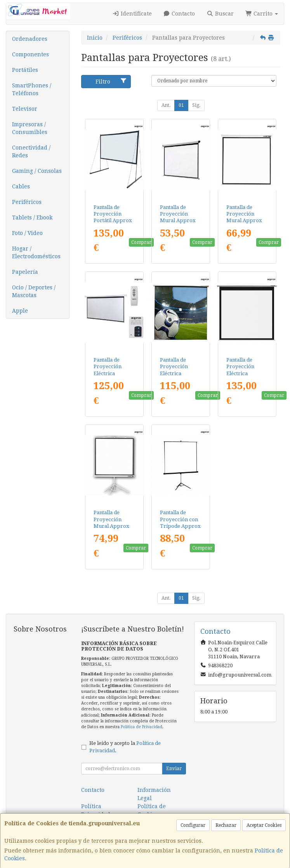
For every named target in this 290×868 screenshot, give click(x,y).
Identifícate (132, 14)
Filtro (111, 81)
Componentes (30, 54)
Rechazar (226, 825)
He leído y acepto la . (125, 747)
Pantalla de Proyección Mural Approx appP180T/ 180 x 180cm (113, 526)
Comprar (141, 242)
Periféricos (27, 202)
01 (181, 105)
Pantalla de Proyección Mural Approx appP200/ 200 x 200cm (244, 221)
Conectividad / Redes (31, 151)
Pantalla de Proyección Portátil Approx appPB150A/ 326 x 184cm (113, 221)
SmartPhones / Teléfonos (32, 89)
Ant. (166, 105)
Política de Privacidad (142, 727)
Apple (20, 311)
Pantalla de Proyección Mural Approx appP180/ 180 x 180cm (178, 221)
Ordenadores (30, 39)
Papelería (25, 272)
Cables (21, 186)
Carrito (262, 14)
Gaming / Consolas (37, 171)
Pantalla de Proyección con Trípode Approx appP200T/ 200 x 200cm (180, 526)
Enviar (174, 769)
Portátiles (25, 70)
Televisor (25, 109)
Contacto (179, 14)
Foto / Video (27, 233)
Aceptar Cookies (264, 825)
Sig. (196, 105)
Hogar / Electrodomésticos (36, 252)
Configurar (193, 825)
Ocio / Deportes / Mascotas (34, 291)
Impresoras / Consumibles (30, 128)
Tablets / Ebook (32, 217)
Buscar (220, 14)
